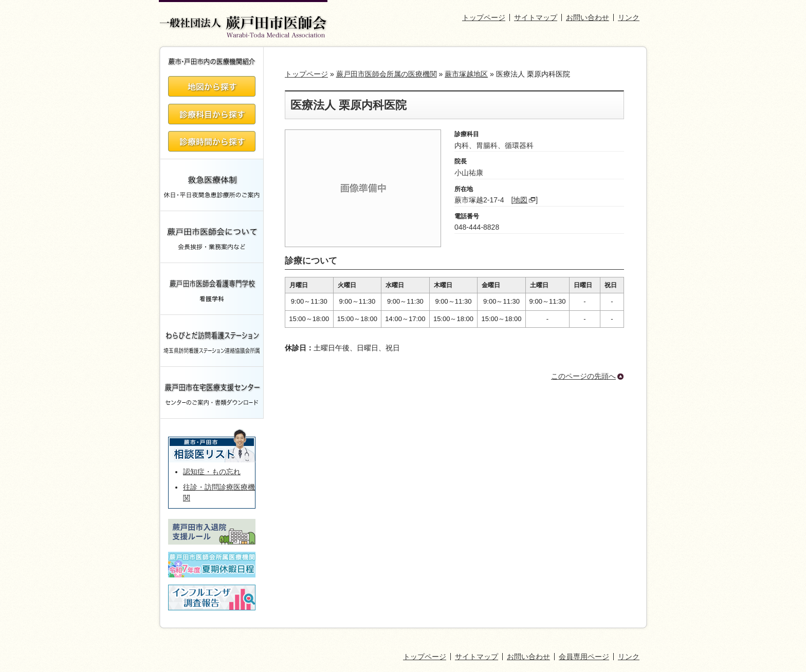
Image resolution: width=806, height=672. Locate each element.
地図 (520, 200)
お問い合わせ (588, 17)
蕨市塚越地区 (466, 74)
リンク (629, 17)
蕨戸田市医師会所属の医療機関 (387, 74)
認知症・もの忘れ (212, 472)
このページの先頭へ (583, 376)
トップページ (484, 17)
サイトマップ (536, 17)
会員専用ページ (584, 657)
